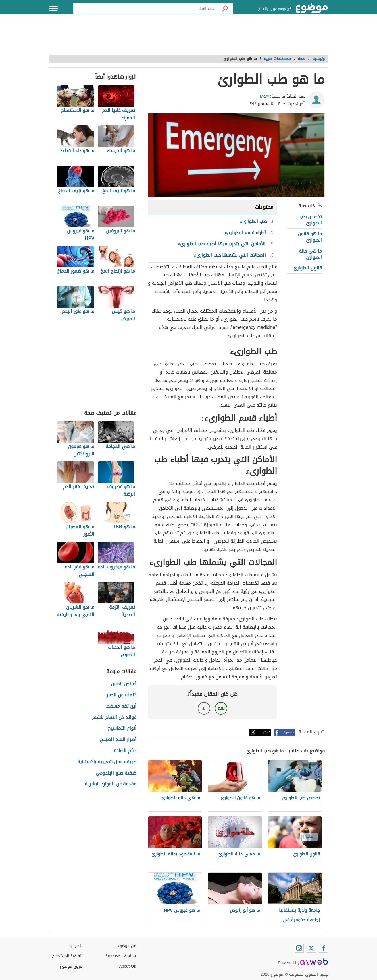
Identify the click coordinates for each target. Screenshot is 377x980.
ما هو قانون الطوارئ (310, 237)
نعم (221, 708)
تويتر (266, 732)
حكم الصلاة (125, 751)
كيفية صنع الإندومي (116, 773)
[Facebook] (323, 948)
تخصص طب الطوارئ (311, 220)
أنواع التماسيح (122, 728)
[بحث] (225, 9)
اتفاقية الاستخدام (67, 956)
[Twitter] (311, 948)
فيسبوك (288, 732)
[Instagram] (299, 948)
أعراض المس (124, 684)
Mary (265, 96)
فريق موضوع (71, 966)
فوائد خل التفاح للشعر (114, 718)
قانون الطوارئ (308, 268)
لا (204, 708)
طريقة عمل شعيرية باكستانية (107, 762)
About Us (127, 966)
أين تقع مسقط (121, 706)
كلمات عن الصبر (122, 695)
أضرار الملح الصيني (118, 740)
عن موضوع (127, 946)
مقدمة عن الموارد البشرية (111, 784)
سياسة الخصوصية (121, 956)
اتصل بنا (75, 946)
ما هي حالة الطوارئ (310, 254)
